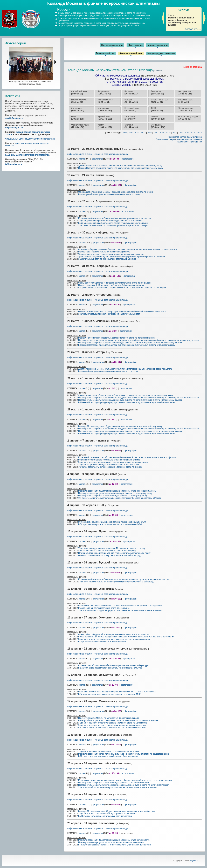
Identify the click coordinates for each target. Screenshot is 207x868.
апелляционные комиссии (189, 139)
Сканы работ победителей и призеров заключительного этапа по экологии (114, 634)
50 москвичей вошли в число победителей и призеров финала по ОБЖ (112, 522)
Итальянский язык (160, 101)
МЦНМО (193, 861)
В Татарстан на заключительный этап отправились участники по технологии (114, 845)
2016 (181, 133)
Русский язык (105, 118)
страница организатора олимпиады (111, 154)
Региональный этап (105, 53)
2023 (137, 133)
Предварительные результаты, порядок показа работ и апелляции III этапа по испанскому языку (104, 16)
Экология (132, 126)
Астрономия (104, 93)
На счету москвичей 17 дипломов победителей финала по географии (111, 285)
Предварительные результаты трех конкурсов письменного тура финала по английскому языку (123, 785)
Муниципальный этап (158, 45)
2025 (125, 133)
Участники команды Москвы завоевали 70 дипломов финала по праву (112, 548)
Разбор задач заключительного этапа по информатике (104, 252)
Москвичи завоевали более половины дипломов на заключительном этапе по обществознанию (124, 754)
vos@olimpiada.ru (14, 118)
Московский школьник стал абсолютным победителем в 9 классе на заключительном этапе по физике (127, 457)
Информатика (185, 93)
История (132, 101)
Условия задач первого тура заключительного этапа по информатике (111, 254)
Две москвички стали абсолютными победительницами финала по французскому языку (120, 166)
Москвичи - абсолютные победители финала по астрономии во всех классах (115, 218)
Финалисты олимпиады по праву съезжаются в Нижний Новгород (109, 555)
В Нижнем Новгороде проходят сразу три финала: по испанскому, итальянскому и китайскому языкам (127, 345)
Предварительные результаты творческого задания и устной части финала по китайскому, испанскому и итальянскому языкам (139, 340)
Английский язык (79, 93)
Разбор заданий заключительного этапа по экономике (104, 608)
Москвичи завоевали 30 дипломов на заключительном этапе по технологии (114, 840)
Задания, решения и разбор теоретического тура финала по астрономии (113, 223)
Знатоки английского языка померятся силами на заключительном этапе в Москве (117, 787)
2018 (168, 133)
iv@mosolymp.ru (14, 164)
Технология (130, 118)
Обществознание (186, 109)
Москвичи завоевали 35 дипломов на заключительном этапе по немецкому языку (117, 491)
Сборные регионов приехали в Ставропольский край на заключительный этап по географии (122, 288)
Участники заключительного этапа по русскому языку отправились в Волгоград (116, 582)
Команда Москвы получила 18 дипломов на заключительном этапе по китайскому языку (120, 426)
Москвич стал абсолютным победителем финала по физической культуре (113, 665)
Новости (64, 10)
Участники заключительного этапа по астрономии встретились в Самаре (113, 225)
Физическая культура (188, 118)
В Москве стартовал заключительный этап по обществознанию (108, 756)
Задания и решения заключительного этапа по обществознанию (109, 752)
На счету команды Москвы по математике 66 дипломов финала (109, 718)
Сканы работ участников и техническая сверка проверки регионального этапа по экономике (102, 13)
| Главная (157, 71)
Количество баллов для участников (185, 137)
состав (82, 159)
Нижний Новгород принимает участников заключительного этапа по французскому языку (121, 168)
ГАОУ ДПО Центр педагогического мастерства (27, 155)
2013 (199, 133)
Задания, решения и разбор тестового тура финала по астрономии (110, 221)
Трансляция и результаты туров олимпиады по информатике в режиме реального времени (122, 257)
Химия (105, 126)
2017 (174, 133)
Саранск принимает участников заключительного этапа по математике (112, 728)
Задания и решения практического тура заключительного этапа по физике (114, 462)
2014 (193, 133)
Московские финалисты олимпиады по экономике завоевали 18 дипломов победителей (120, 606)
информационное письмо (80, 154)
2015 (187, 133)
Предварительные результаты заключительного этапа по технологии (111, 842)
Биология (132, 93)
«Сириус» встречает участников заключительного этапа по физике (110, 467)
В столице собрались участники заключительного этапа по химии (109, 194)
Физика (158, 118)
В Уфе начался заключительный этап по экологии (102, 642)
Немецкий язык (132, 109)
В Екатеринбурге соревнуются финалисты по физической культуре (110, 668)
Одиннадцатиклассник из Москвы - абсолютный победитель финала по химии (115, 192)
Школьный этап (135, 45)
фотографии (128, 159)
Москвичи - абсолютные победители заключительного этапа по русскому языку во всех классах (124, 579)
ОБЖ (157, 109)
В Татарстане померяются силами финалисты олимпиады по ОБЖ (110, 524)
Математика (105, 109)
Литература (78, 109)
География (158, 93)
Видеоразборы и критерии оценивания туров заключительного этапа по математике (118, 720)
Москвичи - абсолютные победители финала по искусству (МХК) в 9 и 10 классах (117, 692)
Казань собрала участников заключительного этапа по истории (108, 371)
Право (78, 118)
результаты (97, 159)
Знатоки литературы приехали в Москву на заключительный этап (109, 314)
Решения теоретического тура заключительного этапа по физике (109, 460)
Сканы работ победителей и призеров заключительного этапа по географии (114, 283)
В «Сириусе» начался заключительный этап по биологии (105, 816)
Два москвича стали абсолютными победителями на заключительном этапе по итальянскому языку (126, 395)
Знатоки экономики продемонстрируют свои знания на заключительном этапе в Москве (120, 610)
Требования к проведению (189, 142)
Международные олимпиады (161, 53)
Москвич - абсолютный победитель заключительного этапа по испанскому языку (117, 338)
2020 (156, 133)
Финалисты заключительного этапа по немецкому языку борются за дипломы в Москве (120, 498)
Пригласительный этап (112, 45)
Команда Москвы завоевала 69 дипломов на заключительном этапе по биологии (117, 811)
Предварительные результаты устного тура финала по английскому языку (113, 783)
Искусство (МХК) (79, 101)
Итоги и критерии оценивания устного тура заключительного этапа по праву (114, 553)
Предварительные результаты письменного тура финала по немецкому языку (115, 493)
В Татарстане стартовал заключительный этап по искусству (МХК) (110, 694)
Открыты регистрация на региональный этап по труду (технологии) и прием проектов (99, 26)
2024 (131, 133)
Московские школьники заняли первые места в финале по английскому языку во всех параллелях (125, 780)
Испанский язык (105, 101)
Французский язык (80, 126)
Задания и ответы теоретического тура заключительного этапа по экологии (114, 639)
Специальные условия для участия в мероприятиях (30, 139)
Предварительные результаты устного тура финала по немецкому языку (113, 496)
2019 (162, 133)
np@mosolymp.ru (14, 128)
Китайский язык (185, 101)
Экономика (158, 126)
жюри (172, 139)
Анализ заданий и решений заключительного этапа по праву (107, 551)
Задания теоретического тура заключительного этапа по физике (109, 465)
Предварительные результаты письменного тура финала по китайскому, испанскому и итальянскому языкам (130, 343)
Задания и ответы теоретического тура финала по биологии (107, 814)
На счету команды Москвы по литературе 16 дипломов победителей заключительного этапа (122, 312)
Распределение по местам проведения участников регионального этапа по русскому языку (101, 23)
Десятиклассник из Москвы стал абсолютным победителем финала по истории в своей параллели (125, 369)
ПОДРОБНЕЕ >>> (193, 29)
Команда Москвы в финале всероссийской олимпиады (104, 3)
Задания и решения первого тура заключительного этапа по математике (113, 725)
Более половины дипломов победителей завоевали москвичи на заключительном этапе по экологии (126, 637)
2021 (150, 133)
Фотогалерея (16, 43)
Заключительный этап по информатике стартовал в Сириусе (107, 259)
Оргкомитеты (162, 139)
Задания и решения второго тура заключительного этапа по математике (113, 723)
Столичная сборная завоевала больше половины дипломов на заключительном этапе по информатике (127, 249)
